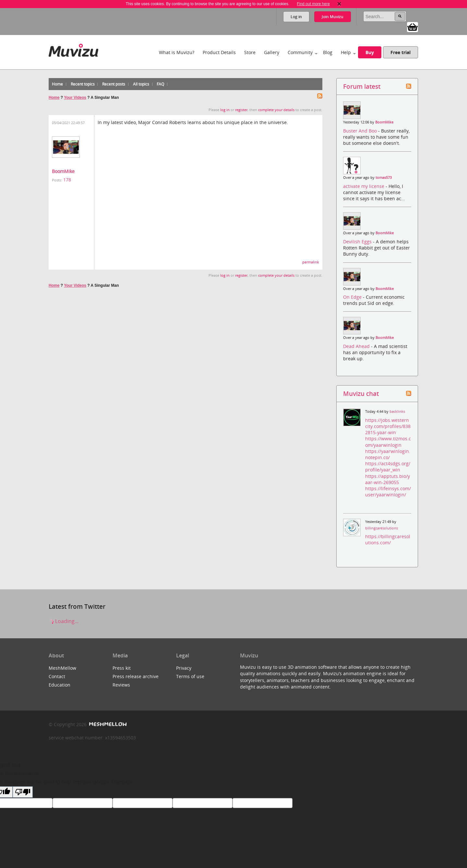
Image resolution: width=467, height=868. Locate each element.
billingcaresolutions (382, 528)
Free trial (401, 52)
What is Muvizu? (177, 52)
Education (60, 685)
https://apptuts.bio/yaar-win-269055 (388, 479)
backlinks (397, 411)
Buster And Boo (361, 131)
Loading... (64, 621)
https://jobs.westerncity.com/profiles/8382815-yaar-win (388, 426)
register (241, 110)
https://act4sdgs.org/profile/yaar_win (388, 467)
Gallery (272, 52)
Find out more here (313, 4)
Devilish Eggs (358, 242)
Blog (328, 52)
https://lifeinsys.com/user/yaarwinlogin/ (388, 492)
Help (346, 52)
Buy (370, 52)
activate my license (364, 186)
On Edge (353, 297)
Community (300, 52)
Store (250, 52)
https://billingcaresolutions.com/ (388, 539)
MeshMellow (62, 668)
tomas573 (384, 178)
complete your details (276, 110)
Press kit (122, 668)
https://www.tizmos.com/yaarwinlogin (388, 442)
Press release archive (136, 676)
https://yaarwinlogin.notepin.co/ (388, 454)
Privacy (184, 668)
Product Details (219, 52)
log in (225, 110)
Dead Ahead (357, 346)
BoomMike (63, 171)
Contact (57, 676)
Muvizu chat (361, 393)
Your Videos (75, 98)
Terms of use (190, 676)
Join (333, 17)
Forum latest (362, 86)
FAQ (160, 84)
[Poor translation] (23, 792)
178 (67, 180)
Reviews (121, 685)
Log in (296, 17)
